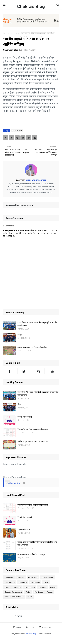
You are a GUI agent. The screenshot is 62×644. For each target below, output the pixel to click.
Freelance (23, 582)
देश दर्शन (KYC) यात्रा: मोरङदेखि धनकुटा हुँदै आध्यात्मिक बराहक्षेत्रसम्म (38, 324)
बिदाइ (20, 335)
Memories (17, 587)
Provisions (39, 592)
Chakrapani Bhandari (13, 50)
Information (35, 582)
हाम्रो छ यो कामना (24, 530)
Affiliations (45, 627)
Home (6, 33)
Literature (42, 587)
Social (30, 597)
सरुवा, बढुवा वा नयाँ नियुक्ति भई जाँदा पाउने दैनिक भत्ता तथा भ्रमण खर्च (37, 544)
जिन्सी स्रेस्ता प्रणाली (25, 417)
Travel (46, 582)
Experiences (30, 587)
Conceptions (10, 582)
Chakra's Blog (31, 6)
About (17, 627)
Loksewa (21, 577)
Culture (53, 587)
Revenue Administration (14, 597)
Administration (47, 577)
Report (50, 592)
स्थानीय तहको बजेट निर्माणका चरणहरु (31, 554)
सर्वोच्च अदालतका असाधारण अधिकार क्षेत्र (33, 442)
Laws (7, 587)
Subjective (9, 577)
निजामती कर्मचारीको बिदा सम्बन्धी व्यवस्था (33, 429)
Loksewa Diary (15, 483)
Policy (28, 592)
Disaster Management (13, 592)
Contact (30, 627)
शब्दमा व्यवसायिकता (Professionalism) (33, 347)
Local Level (14, 33)
